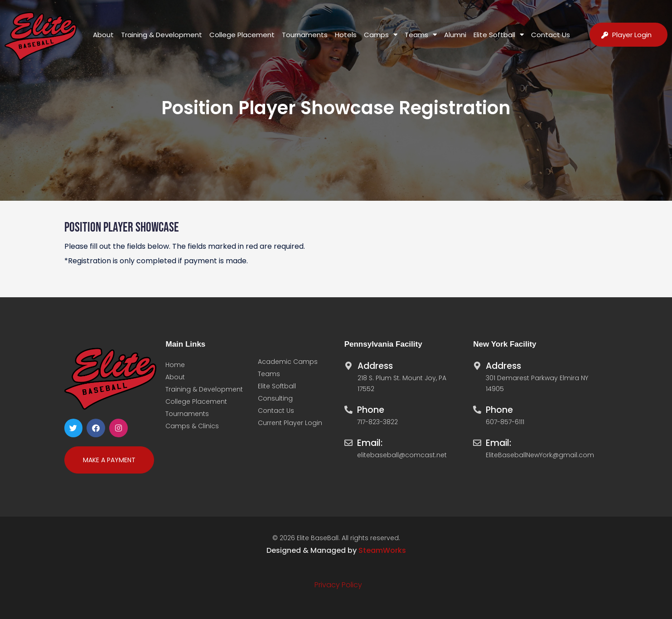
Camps (381, 35)
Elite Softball (499, 35)
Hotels (346, 35)
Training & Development (162, 35)
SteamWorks (382, 550)
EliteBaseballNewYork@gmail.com (540, 455)
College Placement (242, 35)
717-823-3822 (377, 422)
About (103, 35)
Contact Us (551, 35)
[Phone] (348, 407)
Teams (421, 35)
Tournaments (305, 35)
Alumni (455, 35)
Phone (371, 410)
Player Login (632, 35)
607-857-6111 (505, 422)
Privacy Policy (338, 585)
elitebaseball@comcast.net (402, 455)
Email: (370, 443)
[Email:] (348, 440)
